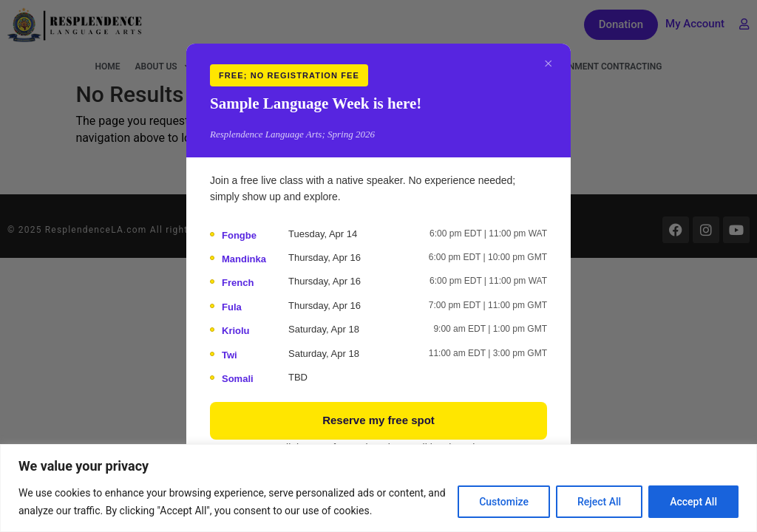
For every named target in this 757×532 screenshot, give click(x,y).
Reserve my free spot (378, 420)
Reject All (599, 502)
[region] (378, 488)
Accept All (693, 502)
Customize (504, 502)
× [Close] (549, 63)
